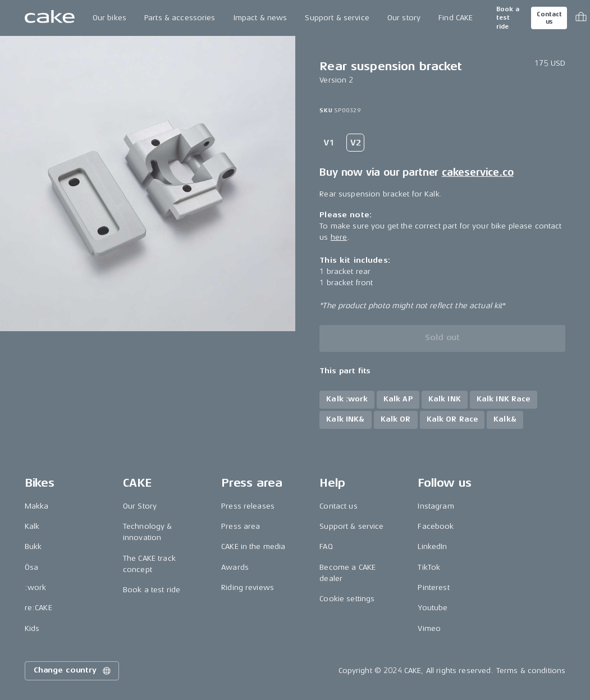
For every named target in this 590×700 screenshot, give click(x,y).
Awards (235, 567)
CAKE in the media (253, 546)
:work (36, 587)
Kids (32, 628)
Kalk (32, 526)
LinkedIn (432, 546)
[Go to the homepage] (50, 18)
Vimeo (429, 628)
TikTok (429, 567)
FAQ (326, 546)
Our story (404, 18)
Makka (37, 506)
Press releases (248, 506)
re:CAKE (38, 608)
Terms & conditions (531, 671)
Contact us (549, 18)
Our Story (140, 506)
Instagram (436, 506)
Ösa (31, 567)
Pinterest (433, 587)
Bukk (33, 546)
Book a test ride (508, 18)
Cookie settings (347, 599)
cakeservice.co (477, 172)
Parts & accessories (180, 18)
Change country (73, 671)
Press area (241, 526)
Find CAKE (456, 18)
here (339, 237)
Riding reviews (248, 587)
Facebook (436, 526)
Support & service (337, 18)
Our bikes (109, 18)
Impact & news (260, 18)
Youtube (433, 608)
